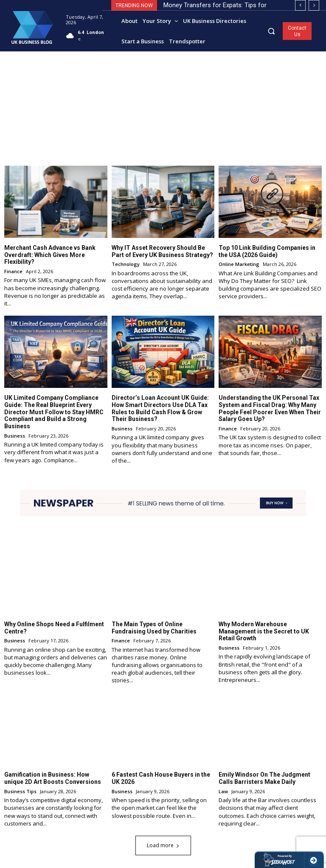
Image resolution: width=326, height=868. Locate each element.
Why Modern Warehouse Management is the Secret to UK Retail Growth (264, 631)
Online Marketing (239, 264)
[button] (271, 31)
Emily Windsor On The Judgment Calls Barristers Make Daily (264, 778)
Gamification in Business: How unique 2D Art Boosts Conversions (53, 778)
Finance (13, 271)
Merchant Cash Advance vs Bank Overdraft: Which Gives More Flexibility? (50, 254)
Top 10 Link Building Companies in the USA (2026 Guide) (267, 251)
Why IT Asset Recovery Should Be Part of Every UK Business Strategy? (162, 251)
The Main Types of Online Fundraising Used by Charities (154, 627)
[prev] (300, 5)
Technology (126, 264)
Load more (163, 845)
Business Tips (20, 791)
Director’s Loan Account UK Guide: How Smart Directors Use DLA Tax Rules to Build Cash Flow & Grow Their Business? (160, 408)
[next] (314, 5)
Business (15, 436)
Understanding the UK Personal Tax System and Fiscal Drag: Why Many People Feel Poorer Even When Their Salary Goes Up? (270, 408)
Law (223, 791)
